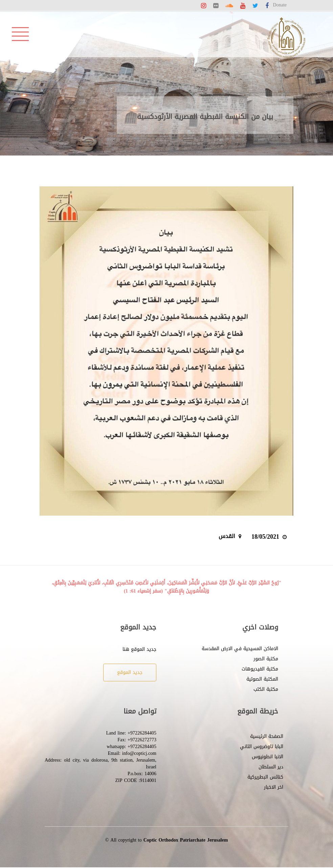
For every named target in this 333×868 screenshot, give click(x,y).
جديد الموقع (130, 672)
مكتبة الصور (266, 659)
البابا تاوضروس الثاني (262, 747)
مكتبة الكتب (266, 689)
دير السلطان (271, 767)
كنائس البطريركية (265, 777)
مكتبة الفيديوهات (260, 669)
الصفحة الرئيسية (267, 736)
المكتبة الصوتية (262, 679)
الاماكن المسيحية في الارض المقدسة (240, 649)
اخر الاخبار (274, 787)
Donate (280, 5)
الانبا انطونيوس (268, 757)
